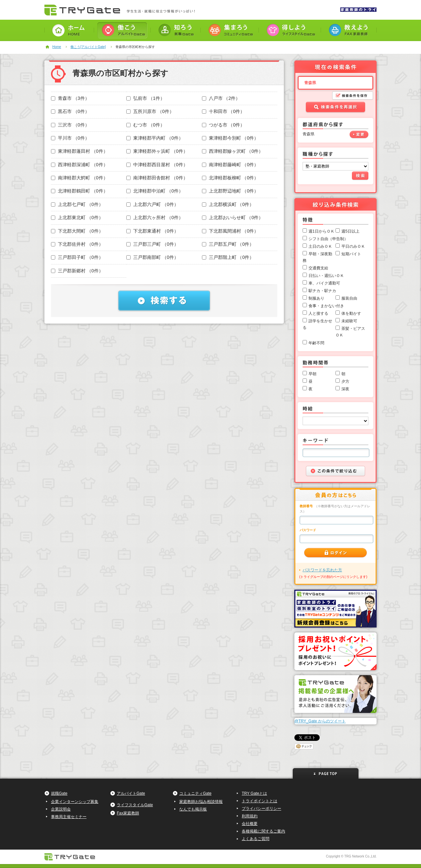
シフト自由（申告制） (328, 239)
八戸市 (221, 98)
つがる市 (223, 125)
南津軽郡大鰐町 (79, 178)
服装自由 (349, 298)
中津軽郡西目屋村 (157, 165)
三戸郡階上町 (228, 257)
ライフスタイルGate (135, 805)
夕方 (345, 381)
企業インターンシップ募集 (75, 802)
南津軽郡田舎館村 (157, 178)
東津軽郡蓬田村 (79, 151)
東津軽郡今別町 (230, 138)
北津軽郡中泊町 (155, 191)
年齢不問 (316, 343)
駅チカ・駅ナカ (322, 291)
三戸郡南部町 (152, 257)
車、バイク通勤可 (324, 283)
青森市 (70, 98)
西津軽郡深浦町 (79, 165)
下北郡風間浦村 (230, 231)
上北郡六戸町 (152, 204)
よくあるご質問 (256, 839)
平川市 (70, 138)
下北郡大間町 (77, 231)
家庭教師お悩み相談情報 (201, 802)
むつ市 (146, 125)
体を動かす (351, 313)
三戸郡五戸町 (228, 244)
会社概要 (250, 824)
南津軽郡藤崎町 (230, 165)
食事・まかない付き (326, 306)
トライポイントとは (260, 801)
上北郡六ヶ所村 (155, 217)
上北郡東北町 (77, 217)
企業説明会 (61, 809)
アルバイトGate (131, 793)
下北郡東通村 (152, 231)
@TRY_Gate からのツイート (320, 721)
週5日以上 (350, 231)
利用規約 (250, 816)
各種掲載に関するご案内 (263, 831)
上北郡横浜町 (228, 204)
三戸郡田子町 (77, 257)
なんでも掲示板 (193, 809)
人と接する (318, 313)
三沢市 (70, 125)
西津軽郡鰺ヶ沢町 (233, 151)
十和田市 (223, 111)
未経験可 (349, 321)
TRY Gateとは (254, 793)
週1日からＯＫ (322, 231)
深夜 (345, 389)
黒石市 (70, 111)
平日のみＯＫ (353, 246)
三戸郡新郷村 (77, 271)
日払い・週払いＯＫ (326, 276)
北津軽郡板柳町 (230, 178)
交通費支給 (318, 268)
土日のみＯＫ (320, 246)
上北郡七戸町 (77, 204)
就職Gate (59, 793)
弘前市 (146, 98)
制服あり (316, 298)
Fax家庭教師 (128, 813)
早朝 (312, 374)
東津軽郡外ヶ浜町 (157, 151)
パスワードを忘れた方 (322, 570)
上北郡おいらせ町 (233, 217)
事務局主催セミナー (69, 817)
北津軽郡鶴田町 (79, 191)
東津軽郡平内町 (155, 138)
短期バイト (351, 254)
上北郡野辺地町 (230, 191)
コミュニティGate (195, 793)
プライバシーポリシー (261, 809)
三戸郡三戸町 (152, 244)
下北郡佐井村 (77, 244)
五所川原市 (150, 111)
